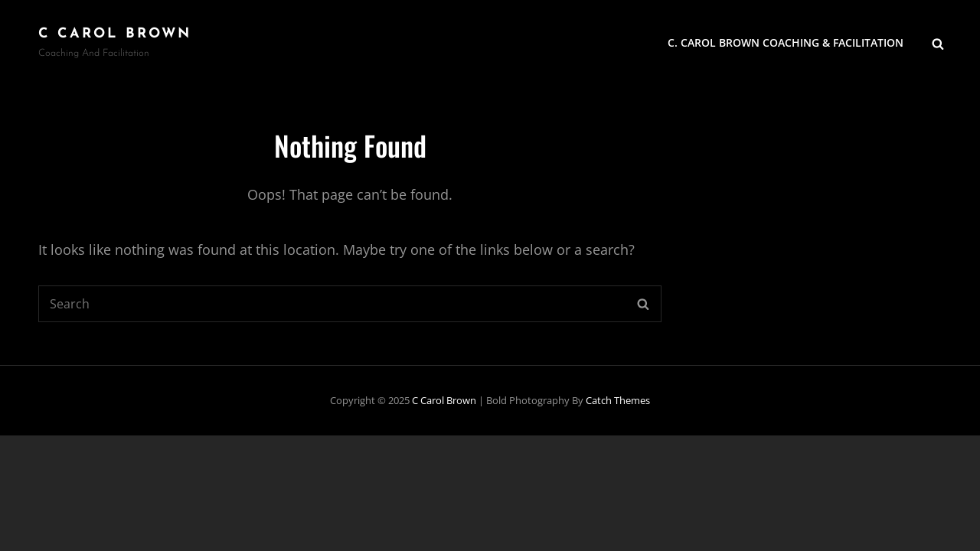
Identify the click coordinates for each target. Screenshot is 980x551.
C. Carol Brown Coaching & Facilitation (786, 42)
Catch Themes (618, 400)
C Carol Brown (115, 34)
